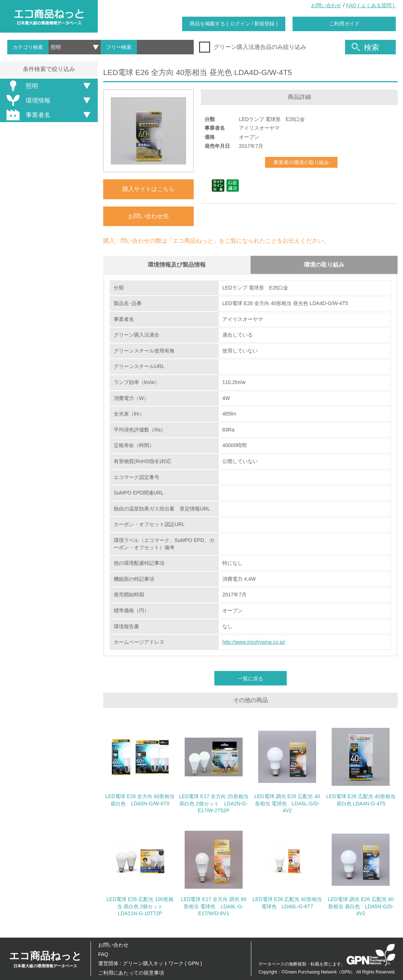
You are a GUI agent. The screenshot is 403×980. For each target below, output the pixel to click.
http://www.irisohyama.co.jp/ (254, 642)
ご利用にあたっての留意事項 (131, 973)
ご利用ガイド (344, 24)
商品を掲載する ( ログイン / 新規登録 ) (234, 24)
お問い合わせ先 (148, 216)
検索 (365, 47)
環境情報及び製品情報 (177, 265)
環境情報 (27, 100)
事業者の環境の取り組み (301, 162)
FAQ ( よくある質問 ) (371, 5)
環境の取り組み (324, 265)
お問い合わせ (326, 5)
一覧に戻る (251, 679)
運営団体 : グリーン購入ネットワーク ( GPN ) (150, 963)
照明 (21, 86)
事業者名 (27, 115)
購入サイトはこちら (148, 189)
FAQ (103, 954)
